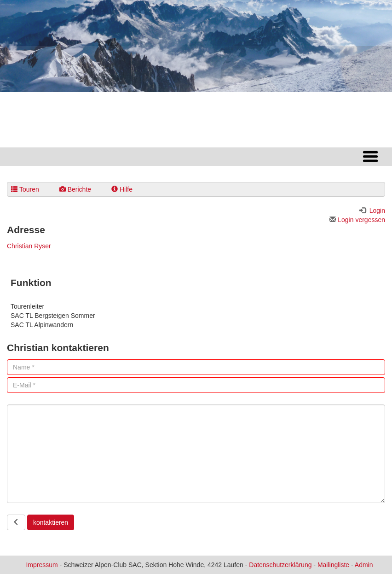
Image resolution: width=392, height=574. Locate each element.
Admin (364, 565)
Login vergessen (357, 220)
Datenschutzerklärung (280, 565)
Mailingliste (333, 565)
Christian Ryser (29, 246)
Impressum (42, 565)
